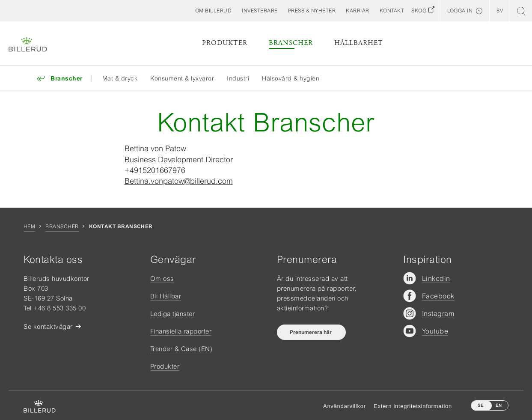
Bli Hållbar (166, 296)
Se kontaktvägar (48, 326)
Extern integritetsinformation (413, 406)
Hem (29, 226)
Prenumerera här (311, 332)
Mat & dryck (120, 78)
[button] (214, 11)
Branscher (291, 43)
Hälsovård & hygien (291, 78)
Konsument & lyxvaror (182, 78)
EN (499, 405)
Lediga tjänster (173, 314)
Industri (238, 78)
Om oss (162, 279)
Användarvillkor (345, 406)
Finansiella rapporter (181, 331)
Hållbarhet (359, 43)
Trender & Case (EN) (181, 349)
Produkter (225, 43)
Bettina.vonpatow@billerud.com (179, 181)
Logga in (460, 11)
